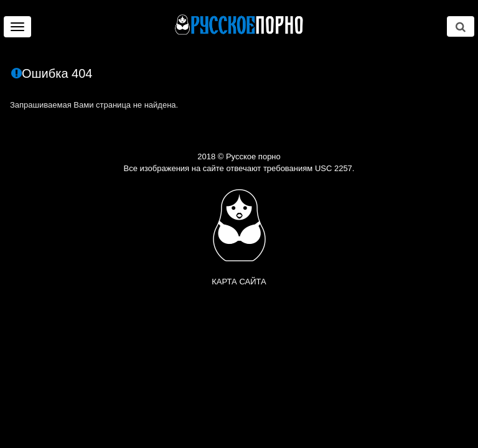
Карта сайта (239, 282)
